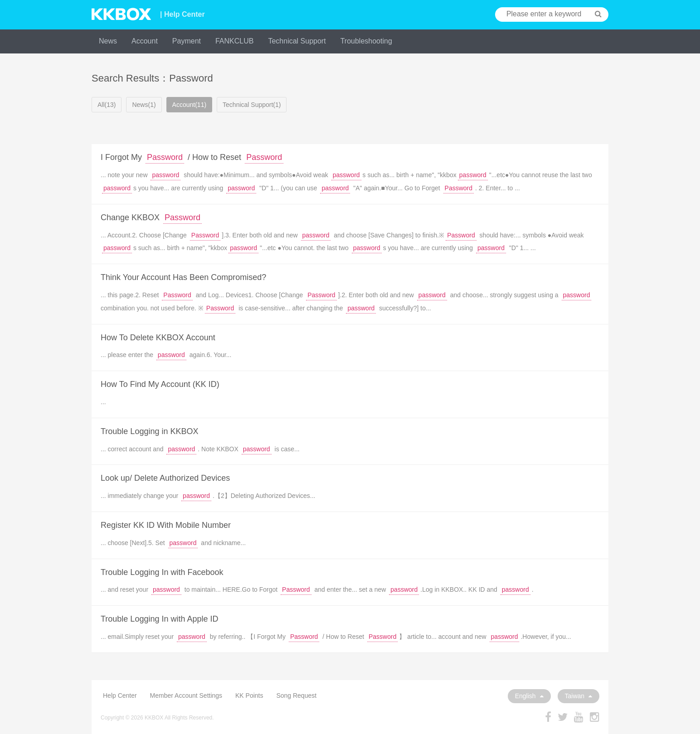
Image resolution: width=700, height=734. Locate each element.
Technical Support (297, 41)
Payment (187, 41)
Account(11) (189, 105)
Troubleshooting (366, 41)
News (108, 41)
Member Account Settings (186, 695)
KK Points (249, 695)
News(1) (144, 105)
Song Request (296, 695)
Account (145, 41)
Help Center (120, 695)
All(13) (107, 105)
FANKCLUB (234, 41)
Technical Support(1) (252, 105)
